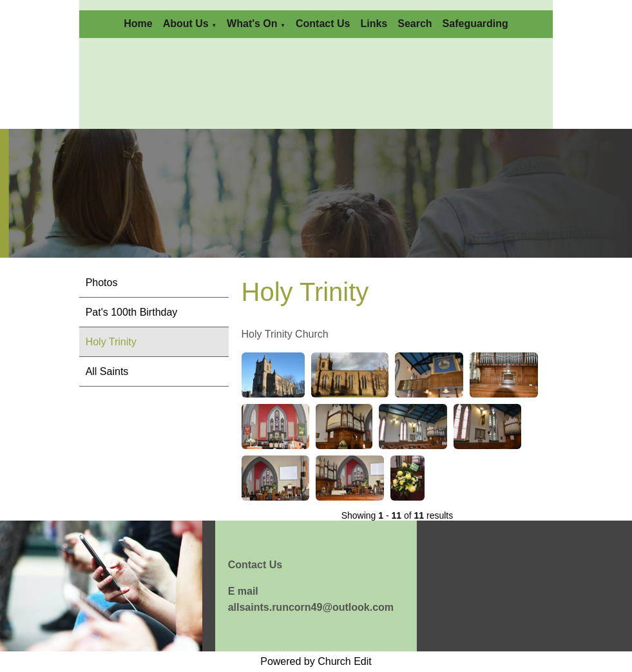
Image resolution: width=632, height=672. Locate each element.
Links (374, 24)
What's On (252, 24)
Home (138, 24)
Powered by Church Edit (316, 661)
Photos (102, 283)
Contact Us (323, 24)
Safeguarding (475, 24)
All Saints (107, 371)
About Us (186, 24)
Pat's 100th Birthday (132, 312)
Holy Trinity (111, 342)
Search (415, 24)
